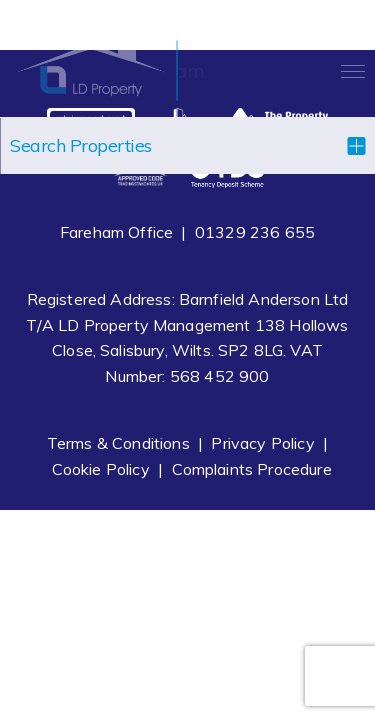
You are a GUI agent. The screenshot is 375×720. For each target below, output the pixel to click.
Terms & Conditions (118, 443)
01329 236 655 (255, 232)
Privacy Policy (262, 443)
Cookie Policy (101, 469)
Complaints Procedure (252, 469)
